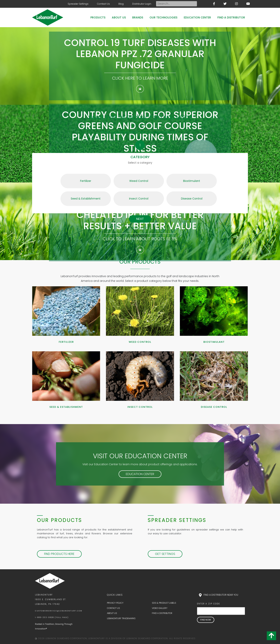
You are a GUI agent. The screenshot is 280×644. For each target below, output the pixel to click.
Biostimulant (183, 178)
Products (98, 17)
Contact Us (103, 4)
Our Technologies (163, 17)
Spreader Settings (78, 4)
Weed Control (131, 178)
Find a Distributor (231, 17)
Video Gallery (160, 608)
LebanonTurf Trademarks (121, 618)
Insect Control (131, 196)
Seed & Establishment (80, 196)
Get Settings (165, 554)
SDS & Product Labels (164, 603)
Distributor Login (142, 4)
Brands (138, 17)
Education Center (197, 17)
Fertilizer (76, 178)
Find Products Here (59, 554)
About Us (119, 17)
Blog (121, 4)
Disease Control (184, 196)
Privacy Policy (115, 603)
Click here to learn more (140, 78)
